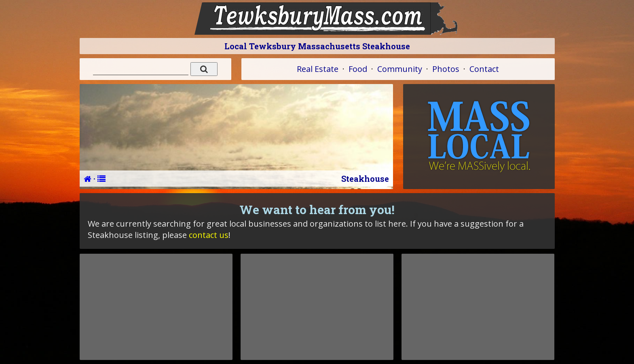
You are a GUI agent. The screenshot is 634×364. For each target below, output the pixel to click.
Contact (484, 69)
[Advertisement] (156, 307)
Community (400, 69)
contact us (209, 235)
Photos (446, 69)
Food (358, 69)
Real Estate (318, 69)
